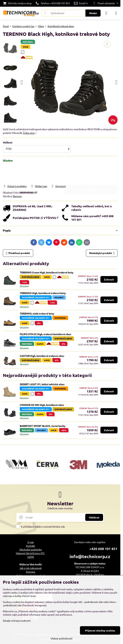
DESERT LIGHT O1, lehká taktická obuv (42, 384)
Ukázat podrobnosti (62, 638)
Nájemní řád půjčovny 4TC (30, 553)
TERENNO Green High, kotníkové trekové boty (47, 272)
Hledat (93, 13)
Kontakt (31, 546)
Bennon (17, 196)
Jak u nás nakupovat (31, 568)
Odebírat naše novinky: (60, 508)
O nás (31, 542)
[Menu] (116, 13)
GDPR (31, 557)
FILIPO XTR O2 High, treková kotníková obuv (46, 334)
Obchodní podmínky (31, 549)
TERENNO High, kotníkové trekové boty (43, 293)
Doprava (31, 572)
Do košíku (91, 173)
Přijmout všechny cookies (100, 630)
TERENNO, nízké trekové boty (37, 313)
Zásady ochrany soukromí (17, 621)
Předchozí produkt (18, 253)
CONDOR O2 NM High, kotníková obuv (42, 405)
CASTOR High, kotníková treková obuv (42, 356)
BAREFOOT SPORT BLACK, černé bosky (43, 426)
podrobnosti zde (94, 602)
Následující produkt (102, 253)
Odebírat (94, 517)
